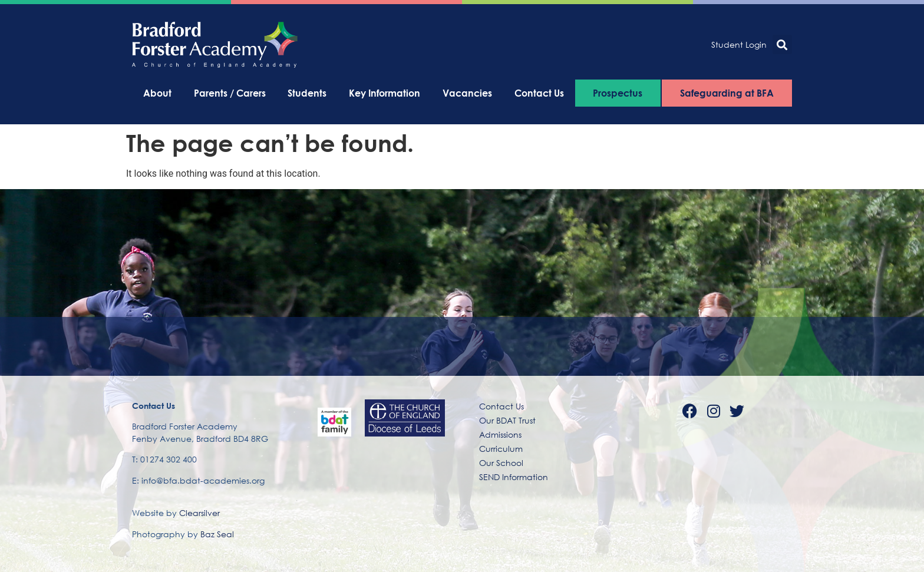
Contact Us (539, 93)
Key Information (385, 93)
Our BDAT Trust (507, 420)
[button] (782, 44)
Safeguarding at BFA (727, 93)
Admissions (500, 434)
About (157, 93)
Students (307, 93)
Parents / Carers (230, 93)
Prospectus (618, 93)
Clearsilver (199, 513)
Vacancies (467, 93)
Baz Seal (217, 534)
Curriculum (501, 449)
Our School (501, 463)
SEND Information (514, 477)
